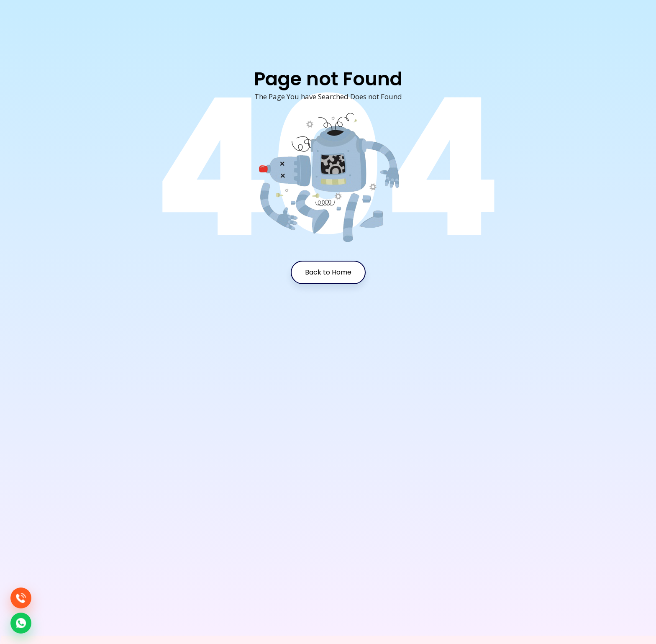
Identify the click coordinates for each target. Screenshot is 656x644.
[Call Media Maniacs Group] (21, 598)
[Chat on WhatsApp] (21, 623)
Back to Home (328, 272)
